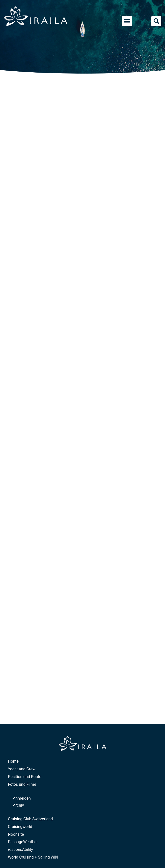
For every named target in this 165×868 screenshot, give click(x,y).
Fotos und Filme (22, 784)
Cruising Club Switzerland (30, 819)
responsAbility (20, 849)
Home (13, 761)
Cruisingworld (20, 827)
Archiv (18, 805)
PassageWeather (23, 842)
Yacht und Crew (22, 769)
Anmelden (22, 798)
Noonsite (16, 834)
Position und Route (25, 777)
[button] (127, 21)
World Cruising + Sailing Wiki (33, 857)
